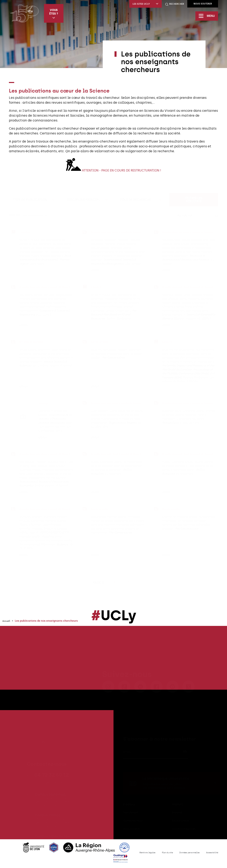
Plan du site (155, 855)
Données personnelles (182, 855)
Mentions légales (131, 855)
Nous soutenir (203, 4)
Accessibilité (210, 855)
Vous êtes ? (55, 14)
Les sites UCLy (146, 4)
